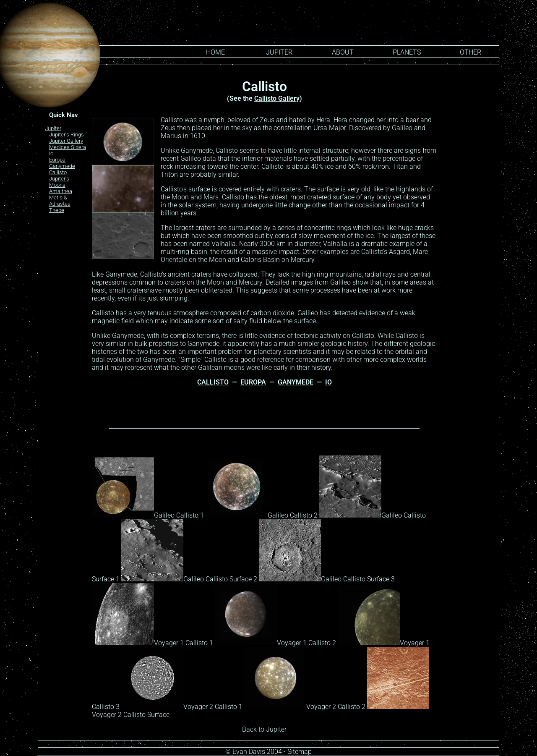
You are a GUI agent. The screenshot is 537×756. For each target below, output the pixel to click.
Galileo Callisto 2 (262, 515)
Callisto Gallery (277, 98)
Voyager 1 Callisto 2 (275, 643)
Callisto (58, 172)
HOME (215, 52)
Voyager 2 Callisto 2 (305, 707)
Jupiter (279, 52)
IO (328, 382)
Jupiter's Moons (59, 182)
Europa (57, 160)
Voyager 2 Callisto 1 (182, 707)
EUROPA (253, 382)
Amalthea (61, 191)
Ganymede (62, 166)
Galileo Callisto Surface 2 (189, 579)
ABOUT (343, 52)
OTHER (471, 52)
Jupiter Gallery (66, 141)
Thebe (57, 210)
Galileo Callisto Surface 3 (327, 579)
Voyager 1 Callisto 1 (152, 643)
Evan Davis (249, 752)
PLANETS (407, 52)
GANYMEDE (296, 382)
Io (51, 153)
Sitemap (300, 752)
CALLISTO (213, 382)
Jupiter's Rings (66, 135)
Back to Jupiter (264, 729)
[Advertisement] (469, 201)
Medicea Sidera (68, 147)
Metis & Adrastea (60, 201)
